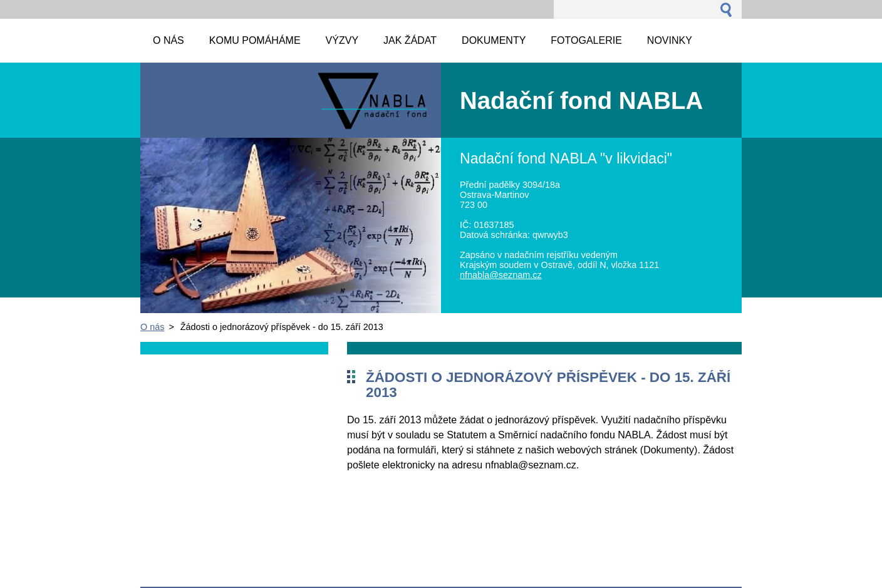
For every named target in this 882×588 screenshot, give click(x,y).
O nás (152, 327)
